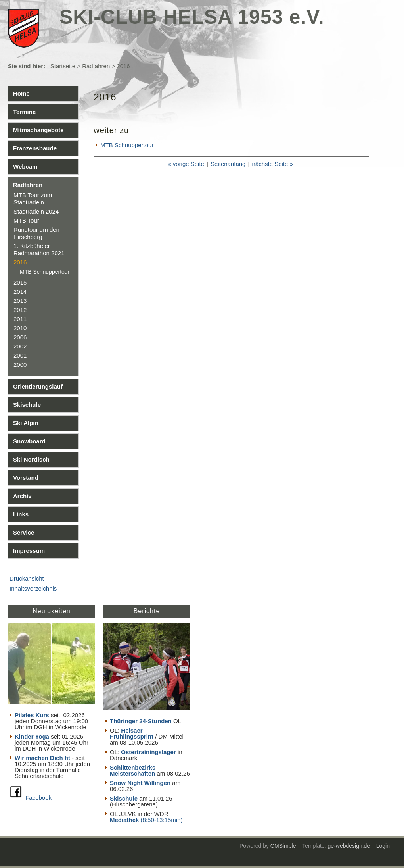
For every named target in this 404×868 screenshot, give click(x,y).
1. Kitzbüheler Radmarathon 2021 (39, 249)
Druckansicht (27, 578)
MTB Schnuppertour (45, 272)
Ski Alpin (26, 423)
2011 (20, 319)
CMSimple (283, 846)
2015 (20, 282)
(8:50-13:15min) (162, 820)
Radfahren (96, 66)
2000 (20, 365)
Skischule (27, 405)
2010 (20, 328)
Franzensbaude (35, 148)
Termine (24, 112)
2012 (20, 310)
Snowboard (29, 441)
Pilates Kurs (32, 715)
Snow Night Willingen (140, 783)
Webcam (25, 166)
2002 (20, 346)
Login (383, 846)
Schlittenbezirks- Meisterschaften (134, 770)
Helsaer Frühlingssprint (132, 733)
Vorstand (26, 478)
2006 (20, 337)
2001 (20, 355)
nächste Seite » (273, 164)
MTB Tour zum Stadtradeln (33, 199)
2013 (20, 301)
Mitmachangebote (38, 130)
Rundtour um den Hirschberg (36, 233)
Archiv (22, 496)
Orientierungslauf (38, 386)
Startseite (63, 66)
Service (24, 532)
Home (21, 93)
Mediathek (125, 820)
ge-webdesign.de (349, 846)
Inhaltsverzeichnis (33, 588)
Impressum (29, 551)
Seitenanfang (228, 164)
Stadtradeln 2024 (36, 211)
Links (21, 514)
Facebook (38, 798)
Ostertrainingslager (148, 752)
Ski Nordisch (31, 459)
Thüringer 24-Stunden (141, 721)
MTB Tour (26, 220)
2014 (20, 292)
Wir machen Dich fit (42, 758)
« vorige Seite (186, 164)
